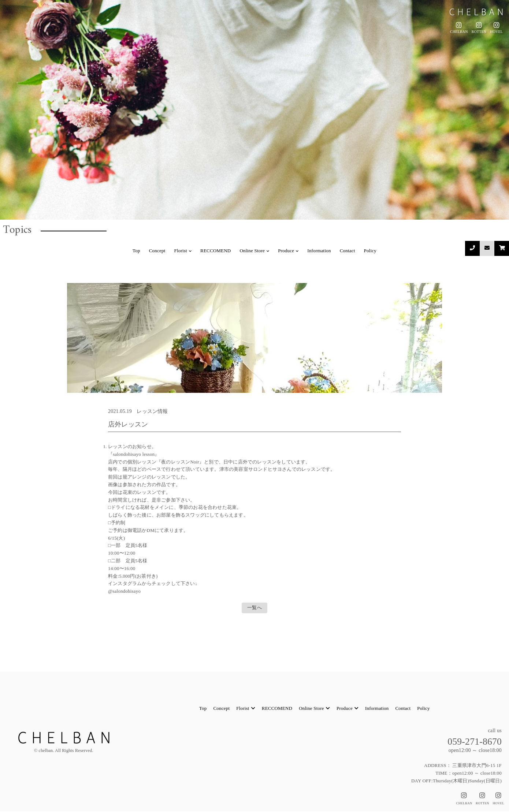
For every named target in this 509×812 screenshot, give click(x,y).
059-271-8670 (472, 742)
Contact (348, 251)
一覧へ (254, 608)
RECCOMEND (216, 251)
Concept (157, 251)
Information (319, 251)
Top (136, 251)
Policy (370, 251)
